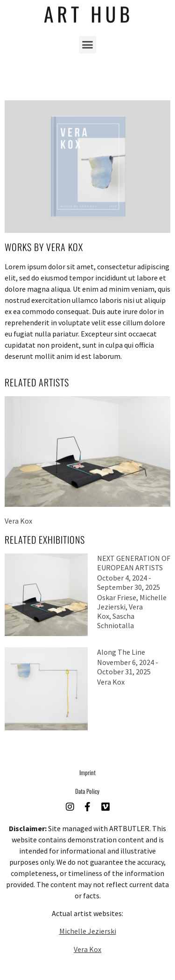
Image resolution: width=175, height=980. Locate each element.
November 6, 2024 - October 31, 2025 (128, 667)
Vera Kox (87, 949)
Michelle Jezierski (88, 931)
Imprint (87, 772)
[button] (88, 40)
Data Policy (87, 791)
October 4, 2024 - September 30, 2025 (129, 582)
